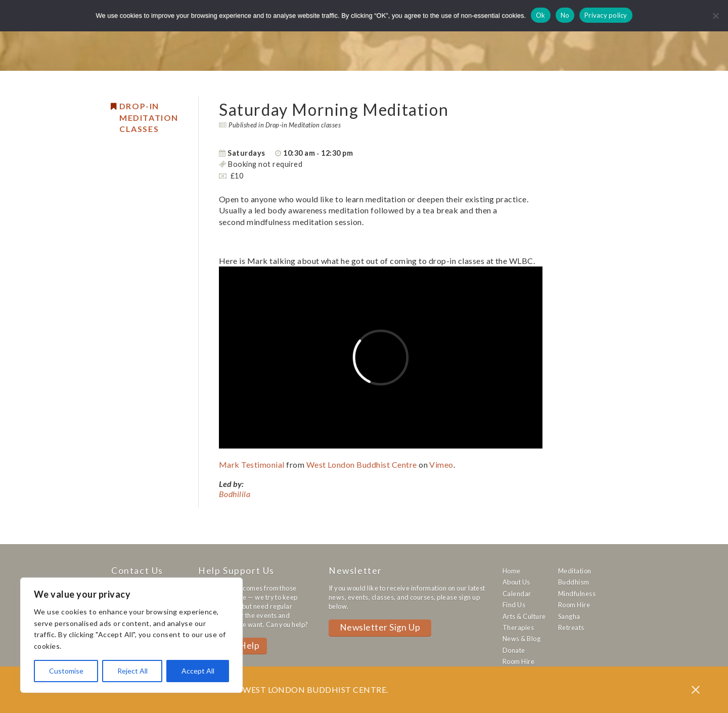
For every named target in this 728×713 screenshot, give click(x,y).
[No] (715, 16)
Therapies (518, 628)
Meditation (575, 571)
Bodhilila (235, 494)
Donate (514, 650)
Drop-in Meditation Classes (149, 117)
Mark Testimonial (252, 464)
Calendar (517, 594)
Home (512, 571)
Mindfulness (577, 594)
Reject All (132, 671)
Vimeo (441, 464)
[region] (131, 635)
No (565, 15)
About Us (516, 582)
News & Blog (521, 639)
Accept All (198, 671)
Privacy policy (606, 15)
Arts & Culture (524, 616)
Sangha (569, 616)
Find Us (514, 605)
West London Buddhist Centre (362, 464)
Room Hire (518, 661)
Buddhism (574, 582)
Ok (541, 15)
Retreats (571, 628)
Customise (66, 671)
